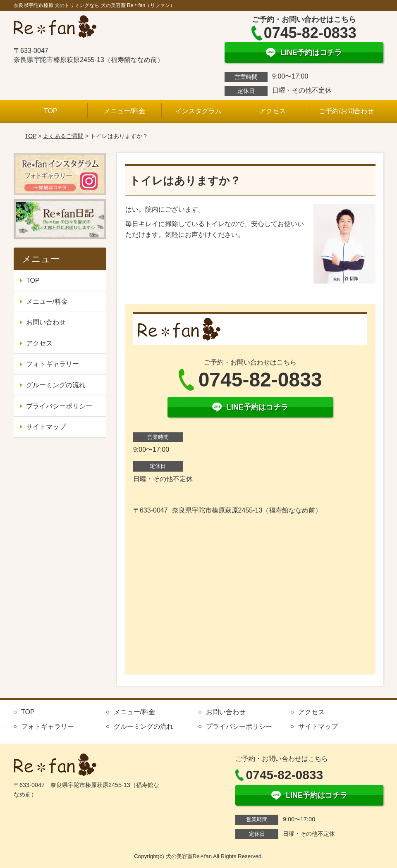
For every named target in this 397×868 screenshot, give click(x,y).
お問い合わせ (46, 322)
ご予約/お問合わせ (346, 111)
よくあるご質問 (63, 136)
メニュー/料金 (124, 111)
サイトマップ (46, 427)
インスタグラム (198, 111)
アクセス (273, 111)
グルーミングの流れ (56, 385)
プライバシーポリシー (59, 406)
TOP (51, 111)
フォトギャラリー (53, 364)
